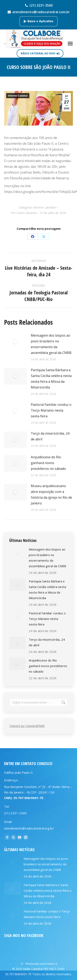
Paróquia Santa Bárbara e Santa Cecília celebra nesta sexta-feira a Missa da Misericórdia (51, 379)
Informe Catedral (18, 96)
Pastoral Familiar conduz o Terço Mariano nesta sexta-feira (51, 410)
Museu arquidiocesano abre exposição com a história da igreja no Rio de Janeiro (51, 495)
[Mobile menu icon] (70, 44)
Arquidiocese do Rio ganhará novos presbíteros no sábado (48, 463)
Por (24, 213)
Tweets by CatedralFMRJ (27, 726)
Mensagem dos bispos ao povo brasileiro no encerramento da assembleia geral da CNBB (51, 344)
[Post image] (15, 342)
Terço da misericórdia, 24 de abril (50, 436)
